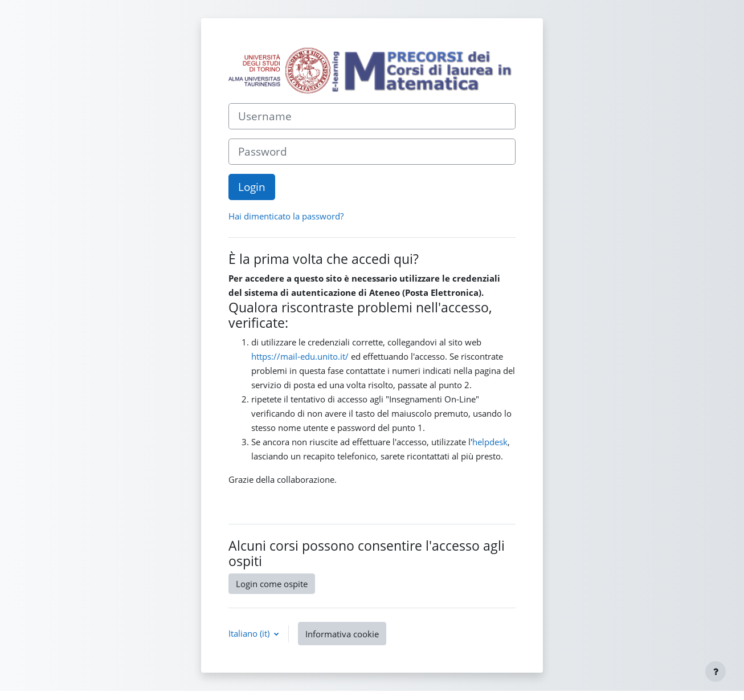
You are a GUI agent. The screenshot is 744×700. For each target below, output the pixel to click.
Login (252, 187)
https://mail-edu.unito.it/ (300, 356)
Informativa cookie (342, 634)
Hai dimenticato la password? (286, 216)
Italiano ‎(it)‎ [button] (250, 633)
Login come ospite (272, 584)
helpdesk (490, 442)
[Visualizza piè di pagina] (716, 671)
